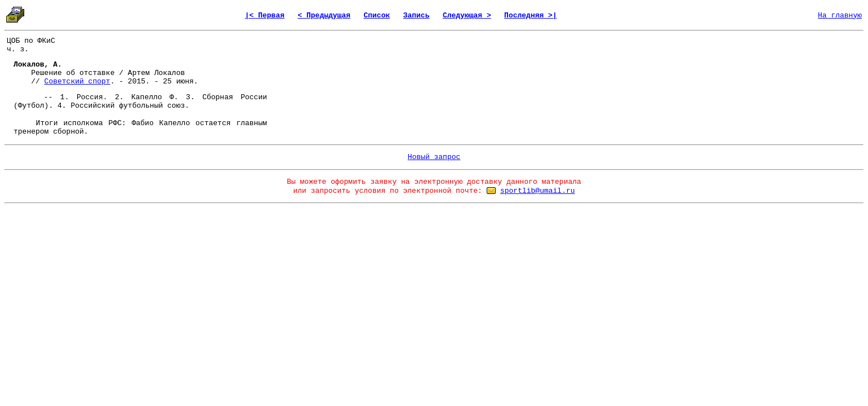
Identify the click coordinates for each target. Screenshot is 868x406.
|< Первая (265, 16)
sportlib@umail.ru (538, 191)
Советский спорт (77, 81)
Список (377, 16)
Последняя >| (531, 16)
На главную (840, 16)
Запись (417, 16)
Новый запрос (434, 157)
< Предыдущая (324, 16)
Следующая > (467, 16)
